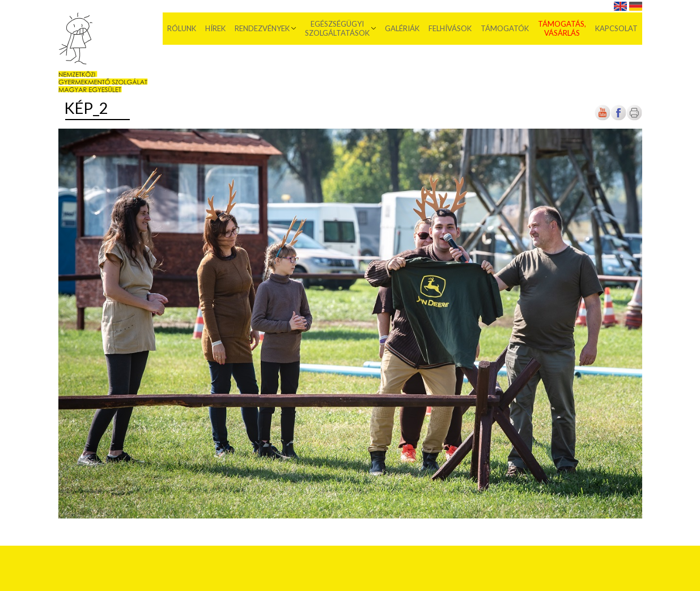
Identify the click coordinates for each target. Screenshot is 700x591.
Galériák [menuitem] (402, 28)
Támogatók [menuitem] (505, 28)
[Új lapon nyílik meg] (618, 118)
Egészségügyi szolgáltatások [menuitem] (337, 28)
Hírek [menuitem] (215, 28)
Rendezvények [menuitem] (262, 28)
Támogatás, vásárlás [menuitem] (562, 28)
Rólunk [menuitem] (182, 28)
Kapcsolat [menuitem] (616, 28)
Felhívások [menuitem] (450, 28)
